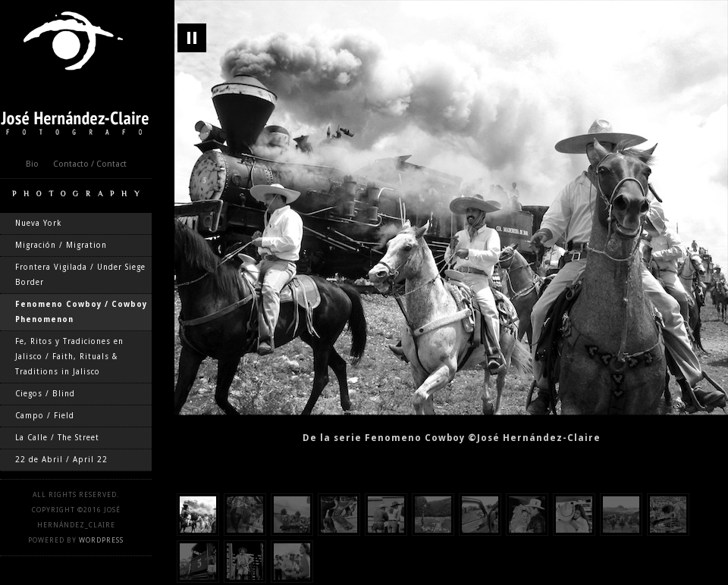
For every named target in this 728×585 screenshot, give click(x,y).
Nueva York (38, 223)
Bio (32, 164)
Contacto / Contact (90, 164)
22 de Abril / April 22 (61, 460)
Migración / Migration (61, 245)
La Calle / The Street (57, 438)
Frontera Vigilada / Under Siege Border (80, 275)
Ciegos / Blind (45, 394)
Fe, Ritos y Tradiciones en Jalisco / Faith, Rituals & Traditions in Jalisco (69, 357)
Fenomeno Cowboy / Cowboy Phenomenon (81, 312)
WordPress (101, 540)
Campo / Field (45, 416)
